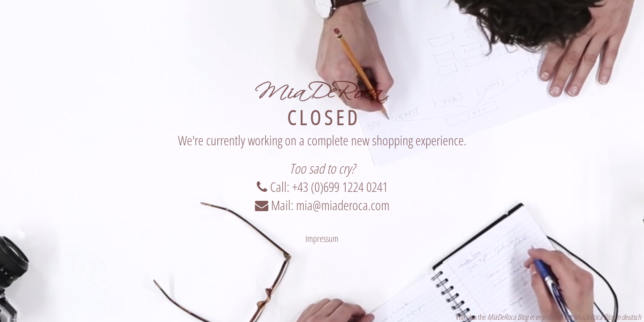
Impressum (322, 239)
